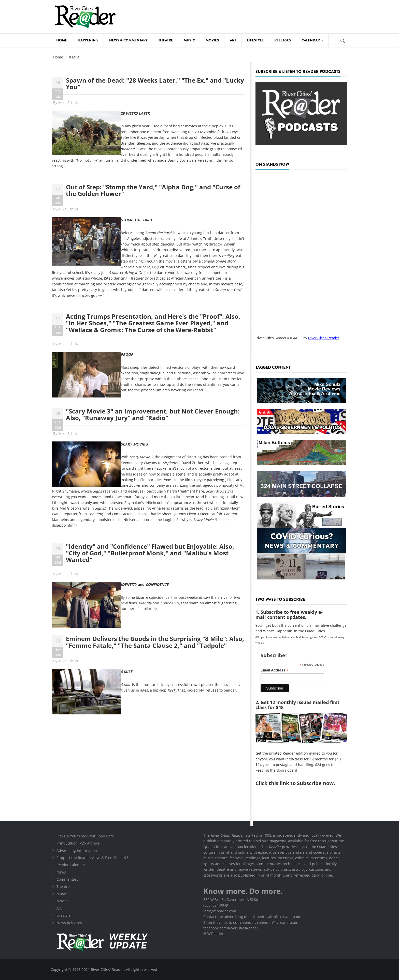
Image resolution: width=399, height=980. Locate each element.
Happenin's (88, 40)
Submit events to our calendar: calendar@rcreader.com (251, 922)
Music (189, 40)
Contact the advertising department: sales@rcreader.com (252, 917)
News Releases (69, 923)
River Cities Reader (324, 338)
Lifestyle (255, 40)
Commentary (67, 879)
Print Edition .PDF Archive (78, 843)
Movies (212, 40)
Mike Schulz (68, 103)
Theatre (166, 40)
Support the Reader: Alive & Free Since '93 (92, 858)
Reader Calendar (71, 865)
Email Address (274, 670)
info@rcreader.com (220, 911)
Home (62, 40)
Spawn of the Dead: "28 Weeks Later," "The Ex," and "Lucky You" (155, 83)
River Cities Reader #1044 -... (279, 338)
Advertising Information (77, 851)
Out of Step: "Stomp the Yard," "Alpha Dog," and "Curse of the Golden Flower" (153, 190)
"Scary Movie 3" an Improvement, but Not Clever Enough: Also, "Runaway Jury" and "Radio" (153, 414)
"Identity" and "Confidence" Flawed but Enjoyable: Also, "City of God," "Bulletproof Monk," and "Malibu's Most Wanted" (150, 553)
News (61, 872)
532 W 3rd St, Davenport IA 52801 (232, 900)
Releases (283, 40)
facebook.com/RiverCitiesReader (231, 928)
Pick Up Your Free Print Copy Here (85, 836)
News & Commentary (128, 40)
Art (233, 40)
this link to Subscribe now (301, 783)
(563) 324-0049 (216, 905)
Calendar (312, 40)
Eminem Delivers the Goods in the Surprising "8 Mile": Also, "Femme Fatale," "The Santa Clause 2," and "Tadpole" (155, 642)
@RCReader (213, 934)
